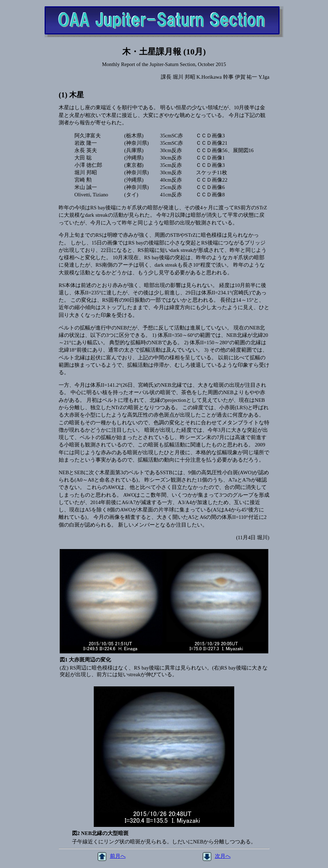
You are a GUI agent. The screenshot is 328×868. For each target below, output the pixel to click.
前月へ (112, 856)
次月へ (217, 856)
